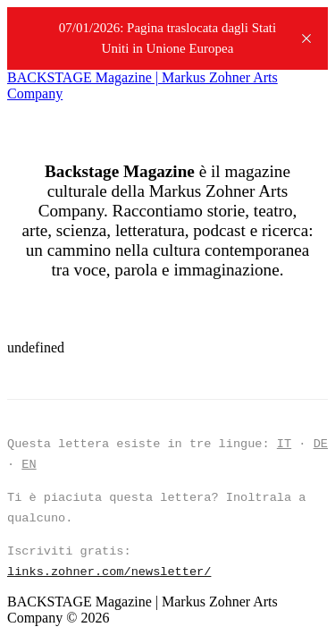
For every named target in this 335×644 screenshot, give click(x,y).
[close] (306, 38)
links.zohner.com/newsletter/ (109, 572)
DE (321, 444)
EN (29, 465)
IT (284, 444)
